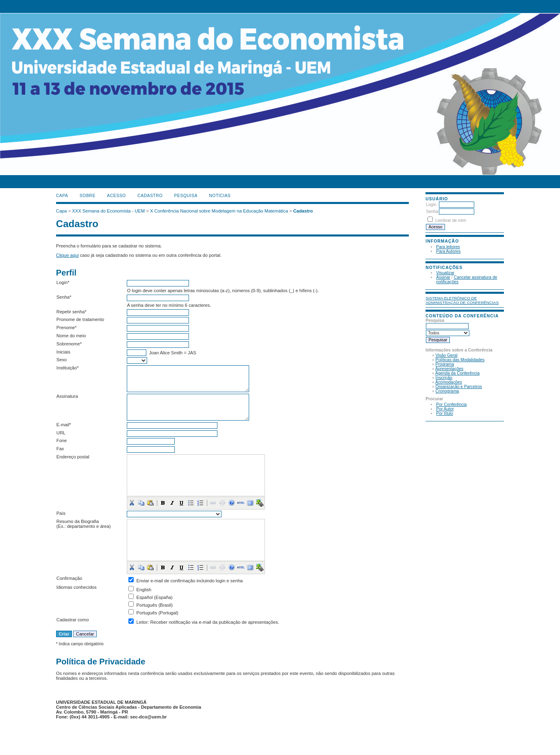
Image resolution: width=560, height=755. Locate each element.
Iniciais (63, 352)
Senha (432, 212)
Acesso (116, 196)
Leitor (142, 622)
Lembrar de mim (451, 220)
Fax (60, 449)
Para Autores (448, 251)
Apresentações (449, 369)
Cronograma (447, 391)
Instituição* (68, 368)
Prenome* (67, 328)
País (61, 513)
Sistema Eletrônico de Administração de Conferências (462, 300)
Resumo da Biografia (78, 521)
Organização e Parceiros (459, 387)
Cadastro (150, 196)
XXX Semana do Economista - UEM (108, 211)
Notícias (220, 196)
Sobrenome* (69, 344)
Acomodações (449, 382)
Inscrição (444, 378)
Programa (445, 364)
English (144, 590)
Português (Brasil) (155, 605)
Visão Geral (447, 355)
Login (431, 205)
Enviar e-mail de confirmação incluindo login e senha (190, 581)
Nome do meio (71, 336)
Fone (62, 440)
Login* (63, 282)
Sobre (88, 196)
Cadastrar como (73, 620)
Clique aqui (67, 255)
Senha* (64, 297)
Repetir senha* (72, 312)
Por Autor (445, 409)
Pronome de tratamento (80, 319)
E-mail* (64, 425)
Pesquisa (186, 196)
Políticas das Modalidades (460, 360)
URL (61, 433)
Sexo (62, 360)
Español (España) (155, 597)
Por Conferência (451, 405)
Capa (62, 196)
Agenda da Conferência (457, 373)
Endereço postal (73, 457)
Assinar (443, 277)
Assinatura (67, 396)
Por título (445, 413)
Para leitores (448, 247)
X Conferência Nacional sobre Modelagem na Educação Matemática (219, 211)
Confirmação (69, 578)
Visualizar (445, 273)
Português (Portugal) (157, 613)
